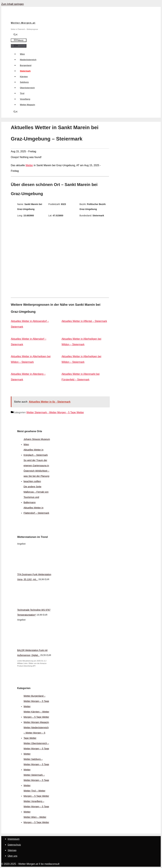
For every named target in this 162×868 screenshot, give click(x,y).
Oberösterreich (27, 88)
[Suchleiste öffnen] (16, 35)
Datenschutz (14, 845)
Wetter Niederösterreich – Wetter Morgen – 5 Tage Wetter (36, 733)
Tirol (22, 93)
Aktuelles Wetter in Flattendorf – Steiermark (36, 510)
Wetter (29, 165)
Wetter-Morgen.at (23, 23)
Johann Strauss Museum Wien (37, 442)
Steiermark (25, 71)
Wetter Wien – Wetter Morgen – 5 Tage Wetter (36, 820)
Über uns (12, 856)
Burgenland (26, 65)
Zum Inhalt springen (12, 4)
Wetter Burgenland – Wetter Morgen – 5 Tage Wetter (36, 701)
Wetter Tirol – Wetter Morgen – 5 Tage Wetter (36, 793)
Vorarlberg (25, 99)
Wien (22, 54)
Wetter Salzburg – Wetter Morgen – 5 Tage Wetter (36, 764)
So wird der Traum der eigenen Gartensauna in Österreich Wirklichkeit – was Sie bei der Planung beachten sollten (36, 471)
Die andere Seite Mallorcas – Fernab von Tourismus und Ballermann (36, 494)
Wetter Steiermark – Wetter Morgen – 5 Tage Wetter (36, 780)
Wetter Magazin (27, 105)
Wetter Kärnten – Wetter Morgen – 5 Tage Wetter (36, 714)
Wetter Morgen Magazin (36, 722)
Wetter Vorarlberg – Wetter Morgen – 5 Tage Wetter (36, 806)
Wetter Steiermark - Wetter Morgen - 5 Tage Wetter (55, 412)
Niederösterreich (28, 60)
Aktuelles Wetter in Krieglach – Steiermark (36, 452)
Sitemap (12, 850)
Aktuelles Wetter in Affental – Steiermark (84, 321)
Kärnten (24, 77)
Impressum (14, 839)
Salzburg (24, 82)
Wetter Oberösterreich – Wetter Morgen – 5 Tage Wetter (36, 749)
